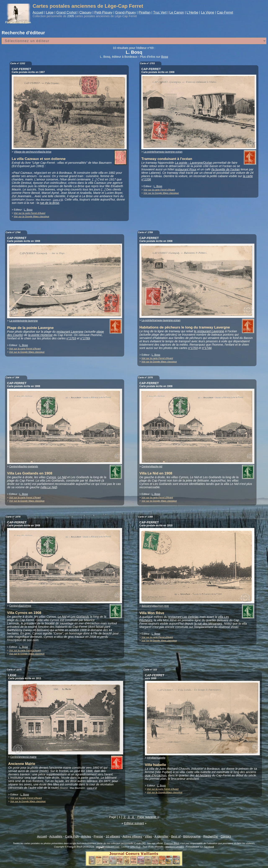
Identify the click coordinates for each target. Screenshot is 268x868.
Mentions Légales (175, 847)
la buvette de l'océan (226, 169)
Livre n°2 (91, 788)
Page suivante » (148, 817)
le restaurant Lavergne (209, 331)
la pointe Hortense (41, 335)
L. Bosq (28, 210)
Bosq (165, 57)
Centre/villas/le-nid (152, 467)
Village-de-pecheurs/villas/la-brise (33, 152)
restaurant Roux (186, 169)
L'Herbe (192, 12)
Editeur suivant (134, 823)
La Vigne (208, 12)
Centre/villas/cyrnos (20, 606)
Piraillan (145, 12)
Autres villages (132, 836)
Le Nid (62, 477)
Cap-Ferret (225, 12)
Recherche (211, 836)
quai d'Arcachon (156, 775)
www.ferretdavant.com (108, 847)
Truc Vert (160, 12)
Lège (50, 12)
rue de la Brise (50, 203)
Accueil (38, 12)
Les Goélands (80, 617)
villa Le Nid (49, 487)
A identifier (161, 836)
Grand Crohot (66, 12)
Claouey (86, 12)
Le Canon (177, 12)
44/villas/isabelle (156, 758)
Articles (86, 836)
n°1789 (85, 338)
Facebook (209, 847)
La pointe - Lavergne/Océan (193, 163)
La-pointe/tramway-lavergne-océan (163, 152)
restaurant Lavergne (70, 332)
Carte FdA (72, 836)
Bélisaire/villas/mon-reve (155, 606)
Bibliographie (192, 836)
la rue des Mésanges (208, 624)
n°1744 (207, 348)
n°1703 (71, 338)
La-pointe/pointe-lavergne (23, 321)
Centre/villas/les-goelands (24, 467)
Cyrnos (51, 477)
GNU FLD (135, 847)
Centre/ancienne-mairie (23, 757)
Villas (148, 836)
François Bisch (172, 843)
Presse (98, 836)
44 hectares (203, 775)
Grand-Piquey (126, 12)
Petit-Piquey (103, 12)
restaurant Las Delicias (183, 617)
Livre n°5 (58, 200)
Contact (226, 836)
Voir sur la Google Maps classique (32, 216)
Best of (176, 836)
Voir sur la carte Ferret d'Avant (30, 213)
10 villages (113, 836)
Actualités (56, 836)
